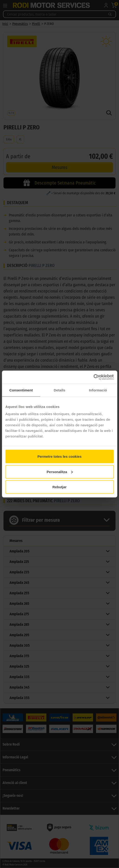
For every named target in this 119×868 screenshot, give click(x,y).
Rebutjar (59, 487)
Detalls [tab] (60, 390)
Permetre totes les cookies (59, 456)
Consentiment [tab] (21, 390)
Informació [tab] (98, 390)
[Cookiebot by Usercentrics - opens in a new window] (93, 377)
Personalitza (60, 472)
